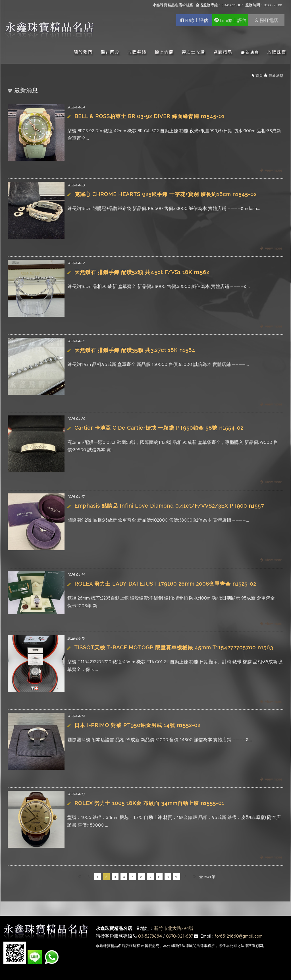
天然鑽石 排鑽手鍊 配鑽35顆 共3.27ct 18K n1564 (135, 350)
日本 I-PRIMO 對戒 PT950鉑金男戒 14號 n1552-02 (137, 725)
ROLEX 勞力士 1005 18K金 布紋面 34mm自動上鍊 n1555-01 (149, 803)
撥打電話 (269, 20)
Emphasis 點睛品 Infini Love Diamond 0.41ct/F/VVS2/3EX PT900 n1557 (169, 506)
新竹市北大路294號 (174, 928)
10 (177, 877)
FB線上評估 (197, 20)
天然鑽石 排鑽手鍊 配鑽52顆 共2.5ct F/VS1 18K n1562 (142, 272)
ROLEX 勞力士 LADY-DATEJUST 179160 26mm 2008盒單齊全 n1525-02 (165, 584)
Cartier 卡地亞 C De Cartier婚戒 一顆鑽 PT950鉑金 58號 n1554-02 (159, 428)
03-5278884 (150, 936)
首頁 (259, 75)
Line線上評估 (233, 20)
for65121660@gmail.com (239, 936)
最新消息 (276, 75)
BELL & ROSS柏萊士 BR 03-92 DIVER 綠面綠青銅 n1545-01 (149, 116)
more (270, 171)
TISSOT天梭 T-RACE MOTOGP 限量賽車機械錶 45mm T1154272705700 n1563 (174, 647)
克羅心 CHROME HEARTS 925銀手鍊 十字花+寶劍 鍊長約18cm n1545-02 (166, 194)
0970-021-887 (179, 936)
